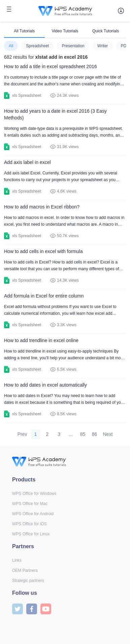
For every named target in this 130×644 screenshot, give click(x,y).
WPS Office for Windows (34, 494)
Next (108, 434)
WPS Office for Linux (31, 534)
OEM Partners (25, 570)
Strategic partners (28, 581)
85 (83, 434)
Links (17, 560)
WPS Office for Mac (30, 504)
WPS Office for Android (33, 514)
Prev (22, 434)
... (71, 434)
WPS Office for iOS (29, 524)
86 (95, 434)
